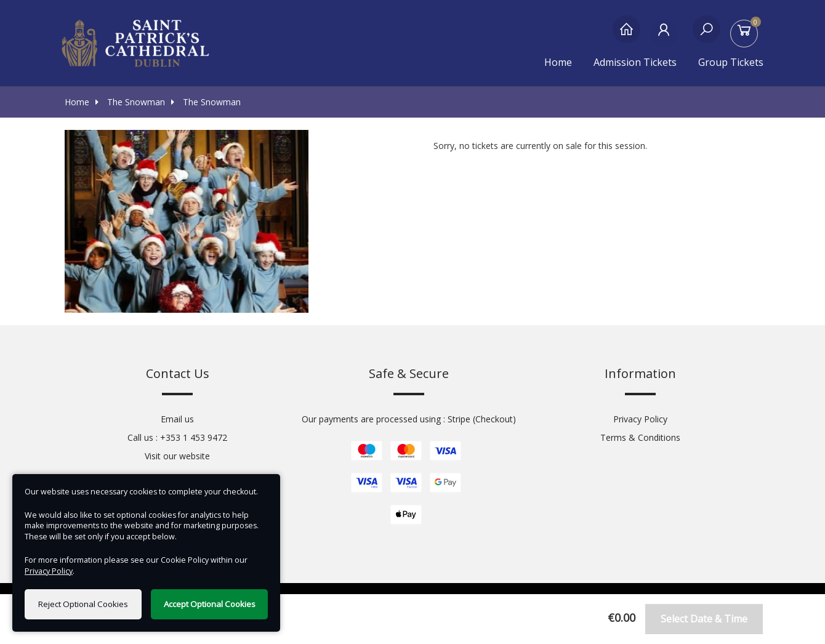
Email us (177, 419)
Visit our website (177, 456)
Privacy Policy (640, 419)
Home (558, 62)
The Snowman (130, 102)
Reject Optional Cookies (83, 604)
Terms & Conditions (640, 437)
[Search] (706, 35)
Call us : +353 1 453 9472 (177, 437)
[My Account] (666, 35)
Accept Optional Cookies (210, 604)
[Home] (626, 35)
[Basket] (747, 35)
